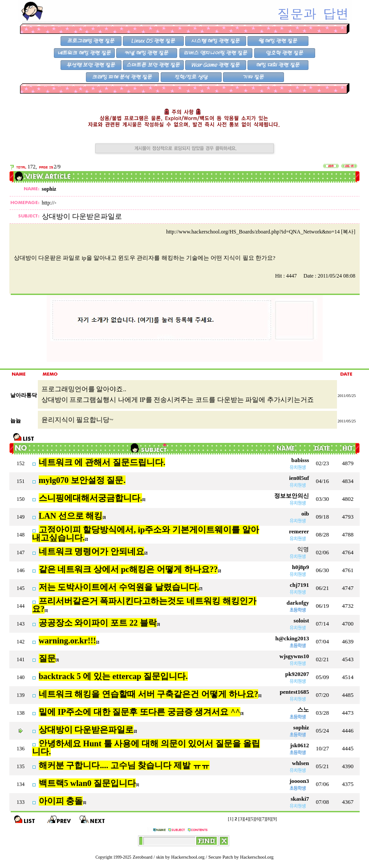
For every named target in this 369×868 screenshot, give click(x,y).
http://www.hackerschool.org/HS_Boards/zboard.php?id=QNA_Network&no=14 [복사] (261, 232)
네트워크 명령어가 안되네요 (91, 551)
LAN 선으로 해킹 (71, 516)
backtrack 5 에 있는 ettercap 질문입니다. (113, 676)
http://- (49, 203)
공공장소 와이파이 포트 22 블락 (98, 623)
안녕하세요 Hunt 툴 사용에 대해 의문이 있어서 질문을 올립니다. (146, 748)
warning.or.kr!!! (67, 641)
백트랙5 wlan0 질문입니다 (87, 783)
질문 (47, 658)
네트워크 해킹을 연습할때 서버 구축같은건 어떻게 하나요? (148, 694)
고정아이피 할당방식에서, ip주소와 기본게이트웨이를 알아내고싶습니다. (146, 534)
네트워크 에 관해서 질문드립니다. (102, 462)
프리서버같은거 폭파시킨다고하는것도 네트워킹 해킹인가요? (144, 605)
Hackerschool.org (188, 857)
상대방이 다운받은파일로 (86, 730)
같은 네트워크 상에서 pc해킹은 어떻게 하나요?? (128, 569)
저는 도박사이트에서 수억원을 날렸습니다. (119, 587)
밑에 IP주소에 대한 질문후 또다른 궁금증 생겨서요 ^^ (140, 712)
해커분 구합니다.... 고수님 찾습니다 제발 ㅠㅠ (124, 765)
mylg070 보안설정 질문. (82, 480)
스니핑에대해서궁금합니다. (91, 498)
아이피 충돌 (61, 801)
